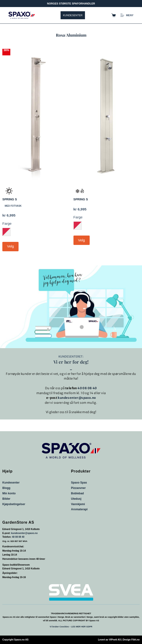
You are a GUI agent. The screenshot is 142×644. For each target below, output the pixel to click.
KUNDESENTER (73, 15)
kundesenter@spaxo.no (77, 398)
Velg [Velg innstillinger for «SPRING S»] (10, 246)
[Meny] (127, 15)
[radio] (6, 232)
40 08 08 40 (87, 388)
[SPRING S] (36, 115)
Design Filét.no (131, 640)
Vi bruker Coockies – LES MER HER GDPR (71, 627)
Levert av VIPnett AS (109, 640)
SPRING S (10, 199)
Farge (7, 223)
